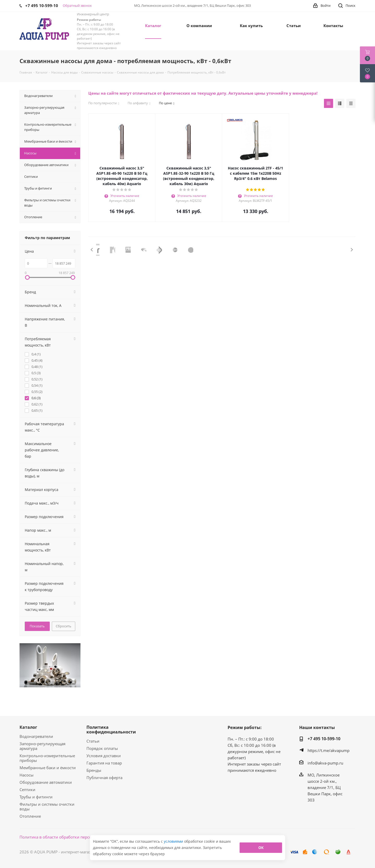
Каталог (28, 727)
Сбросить (64, 626)
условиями (174, 841)
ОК (261, 848)
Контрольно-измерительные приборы (47, 758)
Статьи (93, 741)
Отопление (30, 816)
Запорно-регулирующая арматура (42, 746)
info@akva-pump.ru (325, 763)
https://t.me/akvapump (329, 750)
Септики (27, 790)
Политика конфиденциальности (111, 730)
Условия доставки (104, 756)
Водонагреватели (36, 736)
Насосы (27, 775)
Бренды (94, 770)
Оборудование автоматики (46, 782)
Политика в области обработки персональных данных (72, 837)
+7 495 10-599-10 (324, 739)
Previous (92, 250)
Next (352, 250)
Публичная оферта (104, 778)
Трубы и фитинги (36, 797)
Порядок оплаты (102, 748)
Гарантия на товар (104, 763)
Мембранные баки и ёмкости (48, 768)
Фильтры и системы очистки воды (47, 806)
